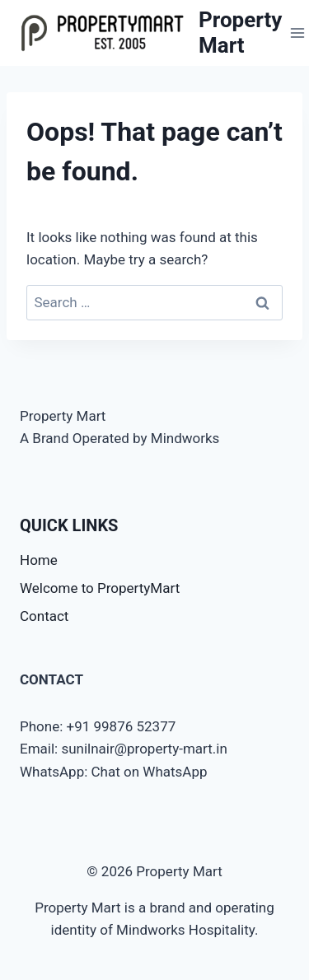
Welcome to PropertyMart (100, 588)
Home (39, 560)
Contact (44, 616)
